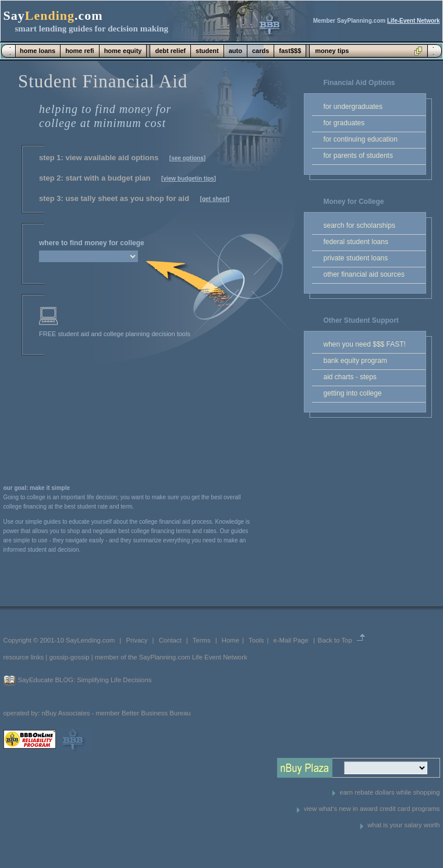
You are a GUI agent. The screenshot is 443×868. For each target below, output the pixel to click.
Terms (202, 640)
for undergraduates (353, 107)
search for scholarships (359, 225)
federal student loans (356, 242)
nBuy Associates (65, 713)
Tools (256, 640)
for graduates (344, 123)
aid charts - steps (350, 377)
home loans (38, 51)
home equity (123, 51)
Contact (170, 640)
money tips (332, 51)
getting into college (353, 393)
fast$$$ (290, 51)
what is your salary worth (403, 825)
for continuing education (361, 139)
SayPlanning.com (165, 657)
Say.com (53, 15)
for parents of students (358, 156)
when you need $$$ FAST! (365, 344)
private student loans (356, 258)
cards (261, 51)
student (207, 51)
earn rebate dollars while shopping (389, 792)
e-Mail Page (291, 640)
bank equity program (355, 361)
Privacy (137, 640)
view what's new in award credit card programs (372, 809)
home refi (80, 51)
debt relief (170, 51)
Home (231, 640)
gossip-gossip (69, 657)
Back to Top (335, 640)
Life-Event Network (414, 21)
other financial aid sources (364, 274)
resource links (24, 657)
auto (235, 51)
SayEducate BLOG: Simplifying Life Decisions (85, 680)
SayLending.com (90, 640)
